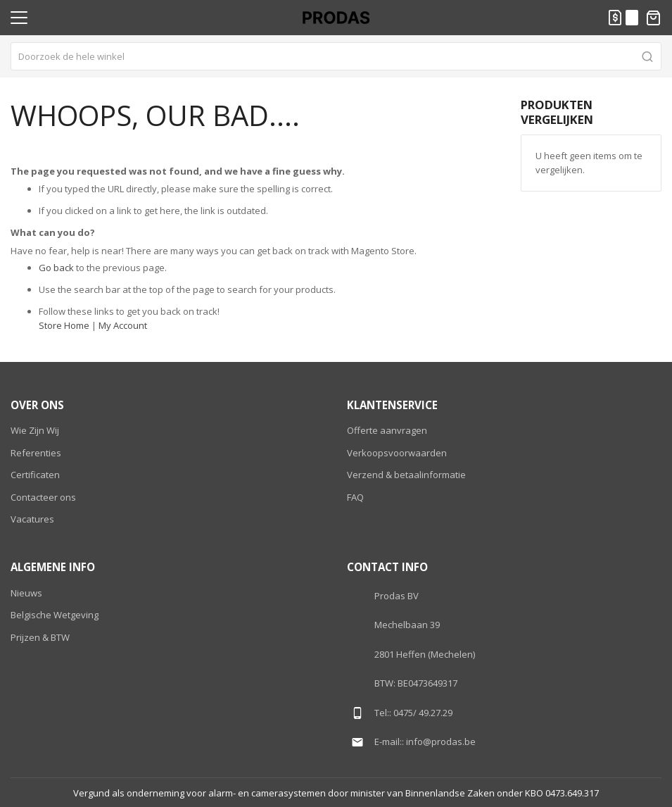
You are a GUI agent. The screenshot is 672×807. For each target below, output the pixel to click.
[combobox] (336, 56)
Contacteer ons (43, 497)
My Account (123, 325)
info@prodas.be (441, 742)
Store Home (64, 325)
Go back (56, 268)
